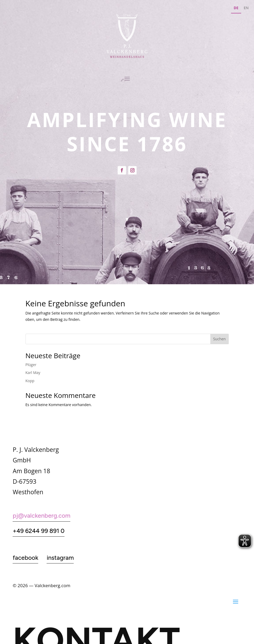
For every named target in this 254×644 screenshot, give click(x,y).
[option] (246, 9)
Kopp (30, 381)
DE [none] (236, 8)
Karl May (33, 373)
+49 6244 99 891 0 (39, 531)
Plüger (31, 365)
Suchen (220, 339)
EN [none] (246, 8)
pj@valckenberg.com (41, 516)
